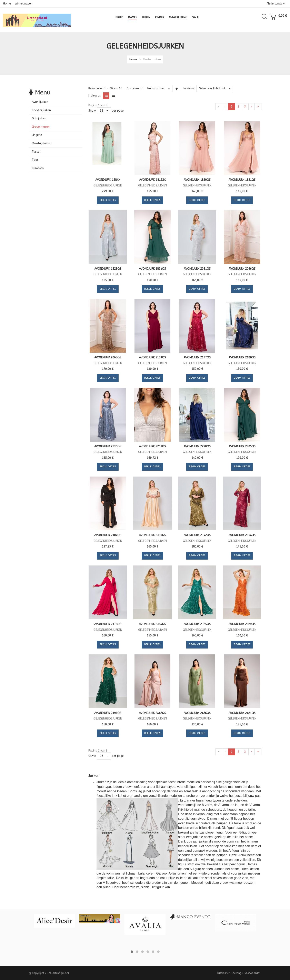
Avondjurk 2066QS (242, 269)
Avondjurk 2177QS (197, 358)
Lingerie (37, 135)
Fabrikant (189, 88)
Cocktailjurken (41, 110)
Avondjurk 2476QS (197, 713)
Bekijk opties (108, 200)
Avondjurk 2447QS (152, 713)
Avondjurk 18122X (152, 180)
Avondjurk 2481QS (242, 713)
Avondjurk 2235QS (108, 446)
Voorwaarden (252, 973)
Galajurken (39, 118)
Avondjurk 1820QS (197, 180)
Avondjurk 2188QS (242, 358)
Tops (35, 160)
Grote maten (41, 127)
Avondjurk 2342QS (197, 535)
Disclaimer (223, 973)
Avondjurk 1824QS (152, 269)
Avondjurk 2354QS (242, 535)
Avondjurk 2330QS (152, 535)
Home (7, 4)
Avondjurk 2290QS (197, 446)
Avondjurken (40, 102)
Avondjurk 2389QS (242, 624)
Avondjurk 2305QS (242, 446)
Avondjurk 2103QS (152, 358)
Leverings (237, 973)
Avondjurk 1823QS (108, 269)
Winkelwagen (24, 4)
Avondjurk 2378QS (108, 624)
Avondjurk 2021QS (197, 269)
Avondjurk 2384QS (152, 624)
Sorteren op (135, 88)
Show (92, 111)
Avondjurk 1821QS (242, 180)
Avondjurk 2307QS (108, 535)
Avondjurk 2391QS (108, 713)
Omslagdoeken (42, 143)
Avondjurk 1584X (108, 180)
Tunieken (38, 168)
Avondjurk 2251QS (152, 446)
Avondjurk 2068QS (108, 358)
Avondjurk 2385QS (197, 624)
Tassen (37, 152)
